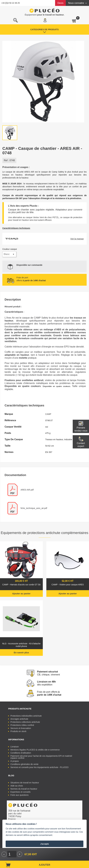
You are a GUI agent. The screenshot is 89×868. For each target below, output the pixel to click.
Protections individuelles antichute (26, 716)
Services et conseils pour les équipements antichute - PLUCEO (40, 767)
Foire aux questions (20, 795)
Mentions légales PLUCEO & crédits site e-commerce (35, 750)
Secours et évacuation (21, 728)
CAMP (48, 414)
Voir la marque (77, 239)
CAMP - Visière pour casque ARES (68, 585)
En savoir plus (21, 652)
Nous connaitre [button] (76, 3)
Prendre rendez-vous (81, 429)
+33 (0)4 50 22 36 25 (10, 3)
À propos (15, 761)
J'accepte (45, 844)
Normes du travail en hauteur (24, 789)
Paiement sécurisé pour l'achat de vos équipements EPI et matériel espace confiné (41, 757)
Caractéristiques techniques (16, 228)
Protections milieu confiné (22, 725)
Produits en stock (18, 731)
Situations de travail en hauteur (25, 783)
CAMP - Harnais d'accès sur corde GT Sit (21, 585)
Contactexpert (81, 445)
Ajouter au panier (21, 593)
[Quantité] (12, 854)
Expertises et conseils (21, 792)
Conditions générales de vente (25, 764)
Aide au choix (17, 786)
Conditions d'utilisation (21, 753)
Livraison (15, 747)
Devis (60, 3)
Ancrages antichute (19, 719)
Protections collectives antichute (25, 722)
